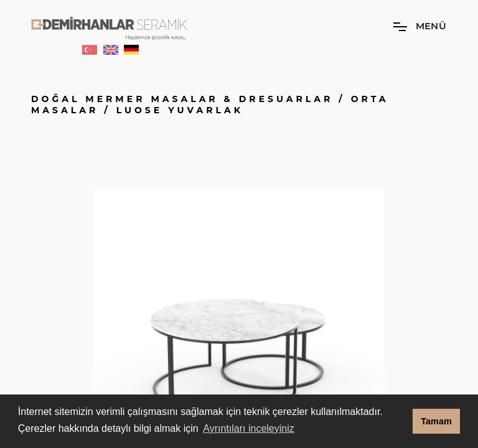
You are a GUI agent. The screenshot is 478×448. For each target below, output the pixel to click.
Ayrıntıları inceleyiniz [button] (248, 428)
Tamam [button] (436, 421)
